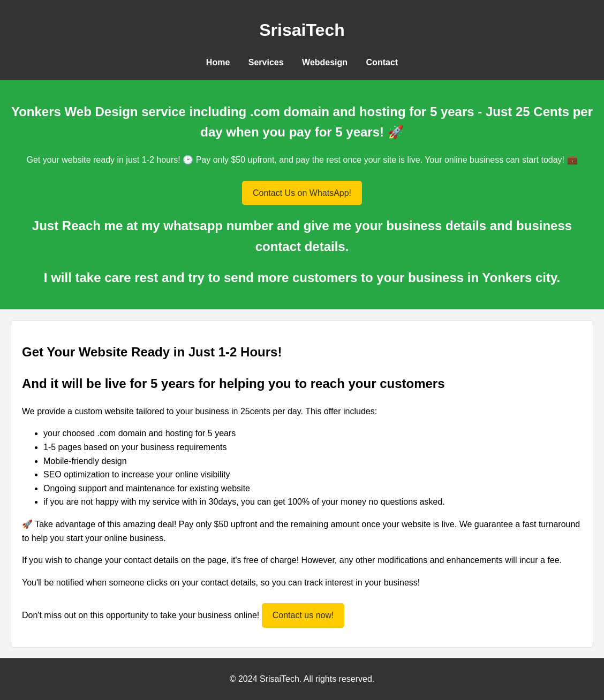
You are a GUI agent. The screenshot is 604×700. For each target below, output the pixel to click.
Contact (382, 62)
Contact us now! (303, 615)
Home (218, 62)
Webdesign (325, 62)
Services (266, 62)
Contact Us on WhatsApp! (302, 193)
